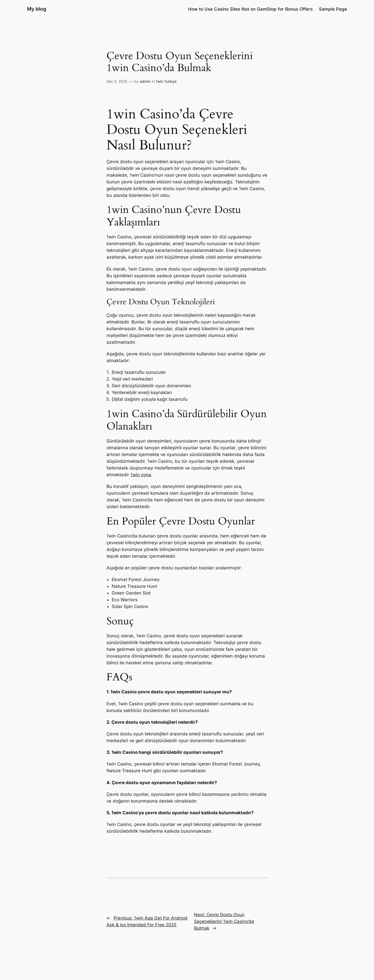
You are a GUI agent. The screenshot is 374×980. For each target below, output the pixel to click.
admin (145, 81)
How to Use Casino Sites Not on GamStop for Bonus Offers (250, 9)
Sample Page (333, 9)
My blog (37, 9)
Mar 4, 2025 (117, 81)
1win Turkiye (166, 81)
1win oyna (141, 475)
